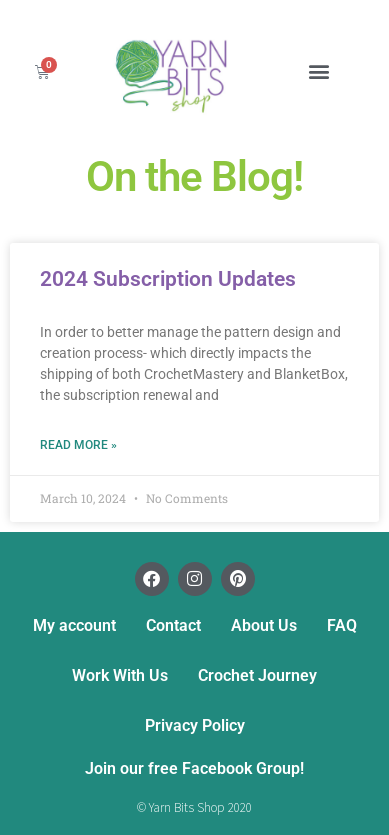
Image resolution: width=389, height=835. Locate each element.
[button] (318, 71)
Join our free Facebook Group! (194, 768)
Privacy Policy (195, 725)
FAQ (342, 625)
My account (74, 625)
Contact (173, 625)
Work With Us (120, 675)
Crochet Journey (257, 675)
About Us (264, 625)
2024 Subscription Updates (168, 279)
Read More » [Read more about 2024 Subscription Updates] (78, 445)
